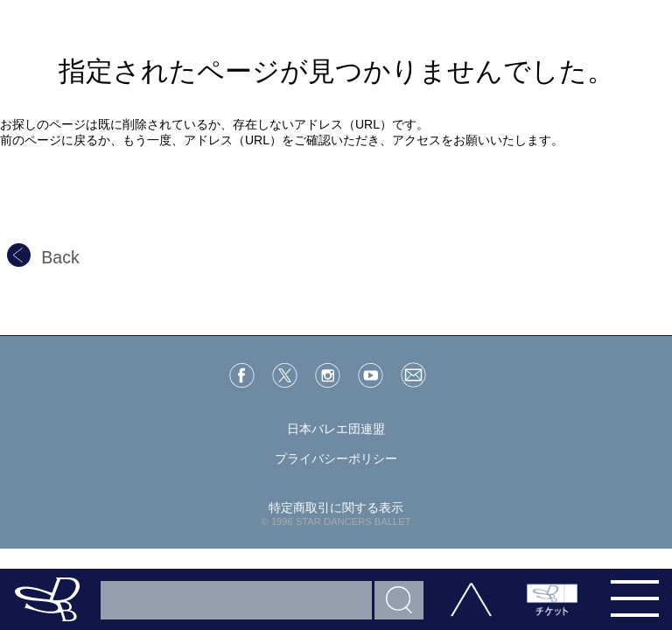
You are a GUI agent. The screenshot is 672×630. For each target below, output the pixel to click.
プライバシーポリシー (336, 458)
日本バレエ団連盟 (336, 429)
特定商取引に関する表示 (336, 507)
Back (43, 257)
